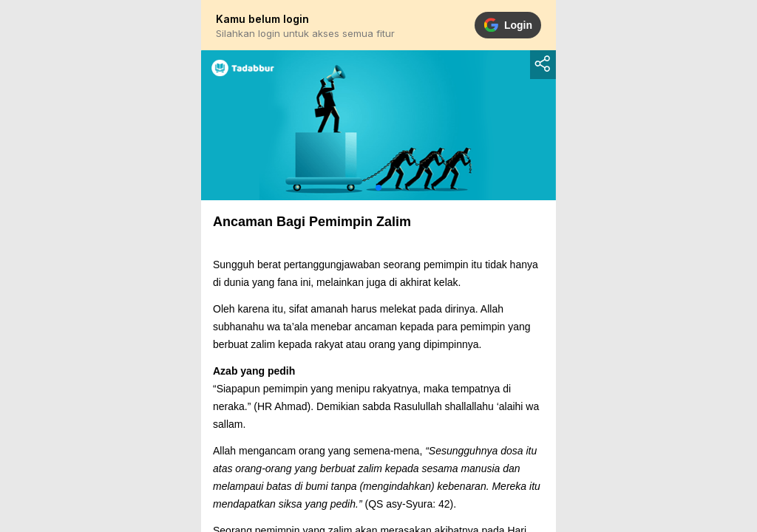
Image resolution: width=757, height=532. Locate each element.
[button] (378, 188)
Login (508, 25)
